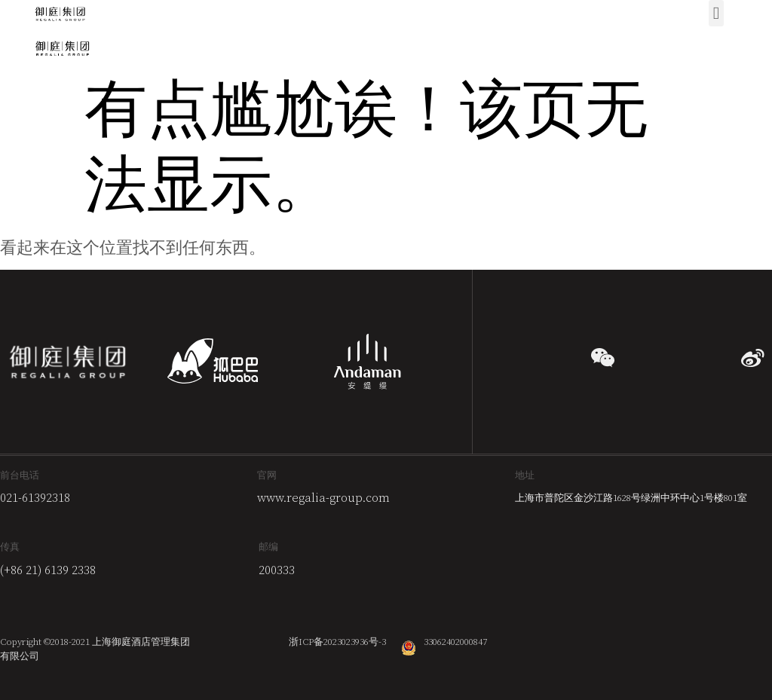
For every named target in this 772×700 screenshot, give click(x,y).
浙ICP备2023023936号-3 (337, 642)
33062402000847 (455, 642)
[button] (716, 13)
